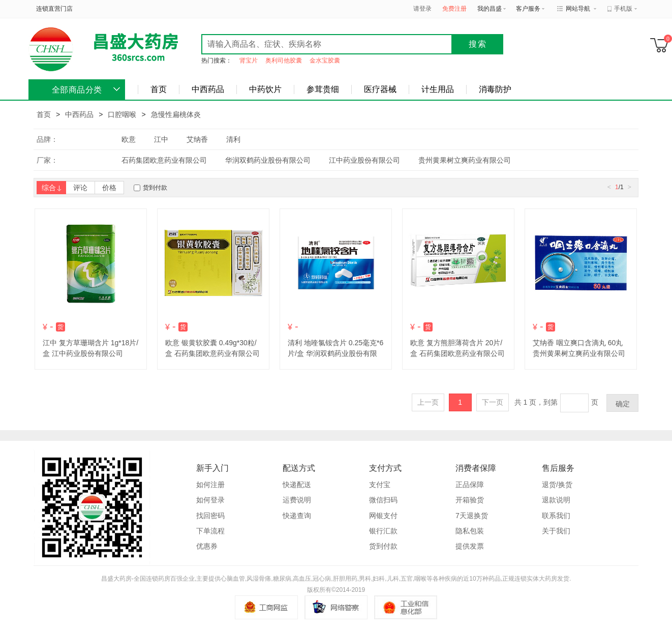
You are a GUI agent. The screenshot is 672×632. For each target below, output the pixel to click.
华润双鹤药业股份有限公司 (268, 160)
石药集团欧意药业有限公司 (164, 160)
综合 (51, 188)
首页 (159, 89)
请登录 (422, 9)
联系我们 (556, 516)
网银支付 (383, 516)
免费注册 (454, 9)
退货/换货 (557, 485)
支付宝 (380, 485)
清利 (233, 139)
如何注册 (210, 485)
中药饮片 (265, 89)
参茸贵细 (323, 89)
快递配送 (297, 485)
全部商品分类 (77, 90)
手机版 (623, 9)
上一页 (428, 402)
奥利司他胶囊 (284, 61)
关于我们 (556, 531)
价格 (109, 188)
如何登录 (210, 500)
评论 (80, 188)
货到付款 (155, 188)
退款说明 (556, 500)
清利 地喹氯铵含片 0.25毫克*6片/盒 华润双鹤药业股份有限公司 (335, 353)
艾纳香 (197, 139)
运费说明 (297, 500)
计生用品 (438, 89)
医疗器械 (380, 89)
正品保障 (470, 485)
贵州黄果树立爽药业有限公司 (465, 160)
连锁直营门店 (54, 9)
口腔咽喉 (122, 114)
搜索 (478, 44)
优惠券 (207, 546)
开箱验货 (470, 500)
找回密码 (210, 516)
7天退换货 (472, 516)
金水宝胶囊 (325, 61)
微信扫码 (383, 500)
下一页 (493, 402)
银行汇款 (383, 531)
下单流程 (210, 531)
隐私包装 (470, 531)
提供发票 (470, 546)
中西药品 (208, 89)
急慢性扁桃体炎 (176, 114)
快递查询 (297, 516)
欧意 (129, 139)
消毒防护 (495, 89)
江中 (161, 139)
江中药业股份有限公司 (364, 160)
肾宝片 (249, 61)
